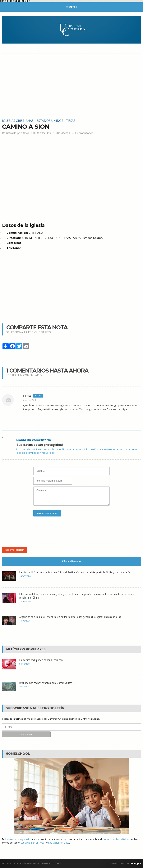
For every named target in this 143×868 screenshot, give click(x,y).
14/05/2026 (25, 576)
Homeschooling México (18, 839)
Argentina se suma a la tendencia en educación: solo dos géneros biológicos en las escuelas (70, 617)
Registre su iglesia (15, 550)
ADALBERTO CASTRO (37, 133)
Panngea (135, 863)
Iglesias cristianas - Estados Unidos (33, 121)
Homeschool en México (116, 839)
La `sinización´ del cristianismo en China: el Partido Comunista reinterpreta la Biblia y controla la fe (75, 572)
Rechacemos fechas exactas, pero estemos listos (46, 683)
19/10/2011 (25, 687)
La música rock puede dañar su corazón (41, 660)
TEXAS (71, 121)
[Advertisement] (71, 86)
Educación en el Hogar (33, 843)
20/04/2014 (63, 133)
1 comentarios (84, 133)
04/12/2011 (25, 664)
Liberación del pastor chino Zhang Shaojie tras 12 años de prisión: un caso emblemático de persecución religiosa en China (77, 596)
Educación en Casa (59, 843)
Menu (71, 7)
